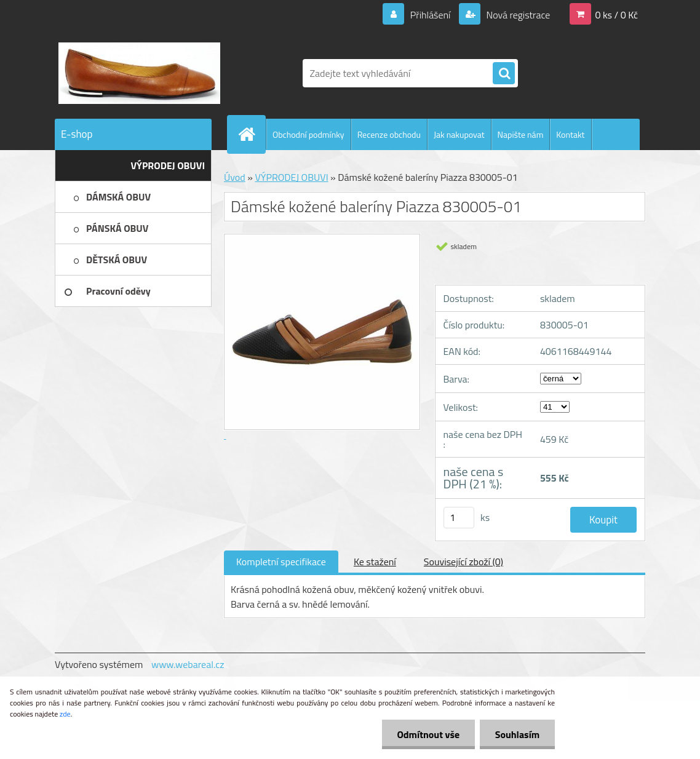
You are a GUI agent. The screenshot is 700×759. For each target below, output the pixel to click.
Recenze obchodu (389, 134)
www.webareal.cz (188, 664)
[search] (504, 74)
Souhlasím (517, 734)
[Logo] (139, 73)
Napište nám (521, 134)
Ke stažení (375, 562)
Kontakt (570, 134)
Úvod (235, 177)
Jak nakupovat (459, 134)
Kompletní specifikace (281, 562)
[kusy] (459, 518)
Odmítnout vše (428, 734)
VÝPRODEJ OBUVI (291, 177)
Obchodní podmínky (308, 134)
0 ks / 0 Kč (616, 15)
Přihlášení (430, 15)
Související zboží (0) (463, 562)
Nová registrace (517, 15)
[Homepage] (252, 134)
